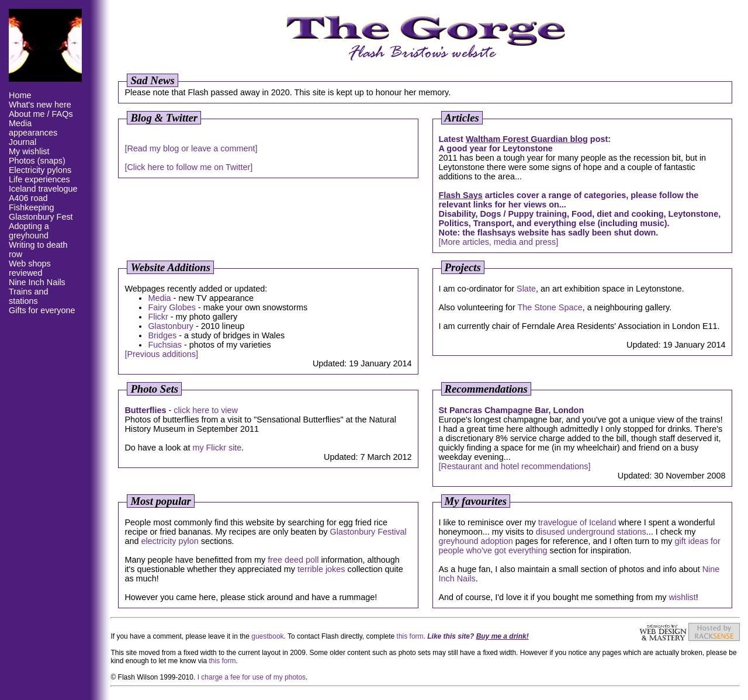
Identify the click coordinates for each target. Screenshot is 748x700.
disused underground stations (591, 532)
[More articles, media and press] (499, 242)
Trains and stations (28, 296)
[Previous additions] (161, 354)
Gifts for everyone (42, 310)
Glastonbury (171, 326)
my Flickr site (217, 448)
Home (20, 95)
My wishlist (29, 151)
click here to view (206, 410)
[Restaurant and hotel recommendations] (515, 466)
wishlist (682, 597)
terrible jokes (321, 569)
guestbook (267, 636)
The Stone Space (550, 307)
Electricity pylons (40, 170)
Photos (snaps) (37, 161)
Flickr (158, 317)
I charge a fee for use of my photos (252, 677)
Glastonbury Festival (368, 532)
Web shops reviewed (30, 268)
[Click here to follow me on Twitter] (188, 167)
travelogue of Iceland (577, 522)
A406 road (28, 198)
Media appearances (33, 128)
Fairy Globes (172, 307)
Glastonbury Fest (41, 217)
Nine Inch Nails (37, 282)
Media (159, 298)
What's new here (40, 105)
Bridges (162, 335)
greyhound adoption (476, 541)
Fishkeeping (32, 207)
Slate (526, 289)
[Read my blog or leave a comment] (191, 148)
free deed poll (293, 560)
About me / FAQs (41, 114)
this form (410, 636)
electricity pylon (169, 541)
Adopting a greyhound (29, 231)
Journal (22, 142)
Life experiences (39, 179)
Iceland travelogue (43, 189)
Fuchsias (165, 345)
